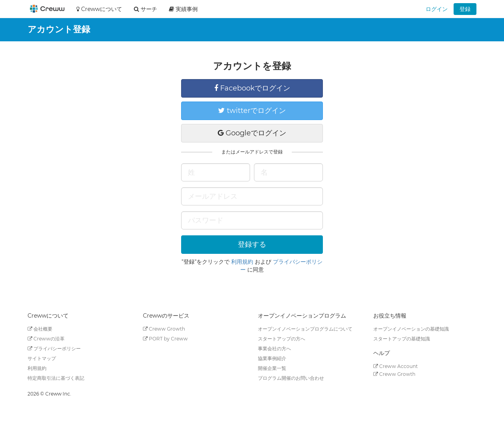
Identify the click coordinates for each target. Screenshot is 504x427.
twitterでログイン (252, 111)
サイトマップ (42, 358)
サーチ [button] (145, 9)
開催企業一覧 (272, 368)
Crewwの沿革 (46, 339)
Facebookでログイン (252, 88)
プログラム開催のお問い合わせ (291, 378)
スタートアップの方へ (282, 339)
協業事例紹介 (272, 358)
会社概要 (40, 329)
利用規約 (242, 262)
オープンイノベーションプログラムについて (305, 329)
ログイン (437, 9)
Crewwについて (99, 9)
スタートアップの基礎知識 (402, 339)
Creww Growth (164, 329)
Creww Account (396, 366)
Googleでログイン (252, 133)
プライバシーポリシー (54, 348)
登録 (465, 9)
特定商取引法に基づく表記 (56, 378)
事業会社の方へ (274, 348)
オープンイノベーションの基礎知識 (411, 329)
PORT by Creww (165, 339)
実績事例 (183, 9)
